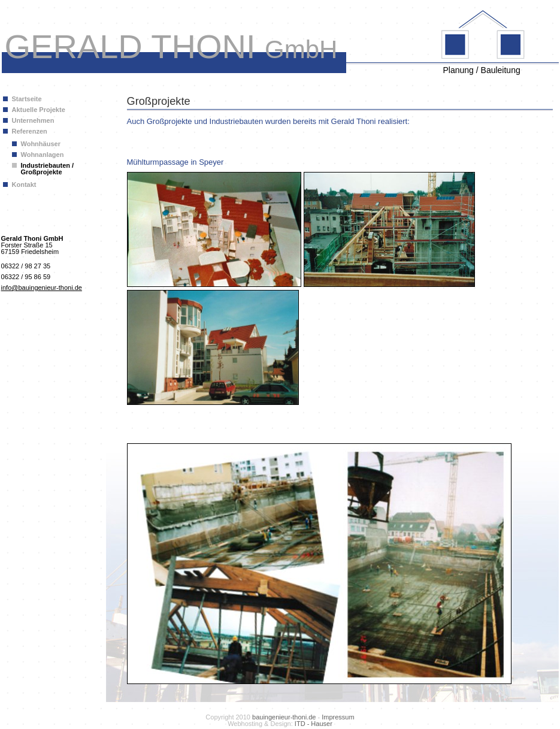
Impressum (338, 717)
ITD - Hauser (314, 724)
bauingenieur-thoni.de (284, 717)
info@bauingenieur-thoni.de (42, 288)
